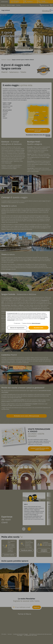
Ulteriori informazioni (36, 323)
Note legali (28, 331)
